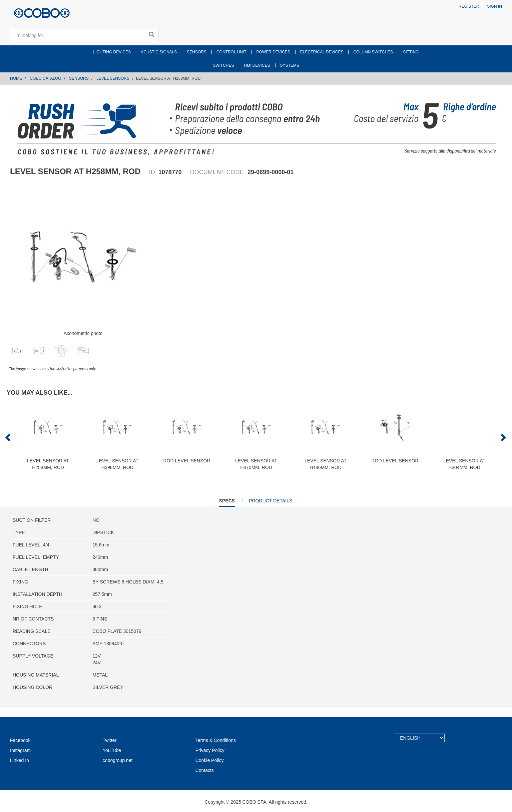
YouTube (112, 750)
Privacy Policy (210, 750)
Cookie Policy (210, 760)
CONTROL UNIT (231, 52)
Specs (227, 502)
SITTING (411, 52)
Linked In (20, 760)
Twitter (110, 740)
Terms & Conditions (216, 740)
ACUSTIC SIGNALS (159, 52)
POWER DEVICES (273, 52)
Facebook (20, 740)
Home (16, 78)
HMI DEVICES (257, 65)
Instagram (20, 750)
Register (469, 6)
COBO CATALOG (45, 78)
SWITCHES (223, 65)
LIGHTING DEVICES (112, 52)
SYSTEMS (290, 65)
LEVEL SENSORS (113, 78)
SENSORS (197, 52)
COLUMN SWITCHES (373, 52)
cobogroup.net (118, 760)
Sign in (494, 6)
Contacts (205, 770)
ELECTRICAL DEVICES (322, 52)
